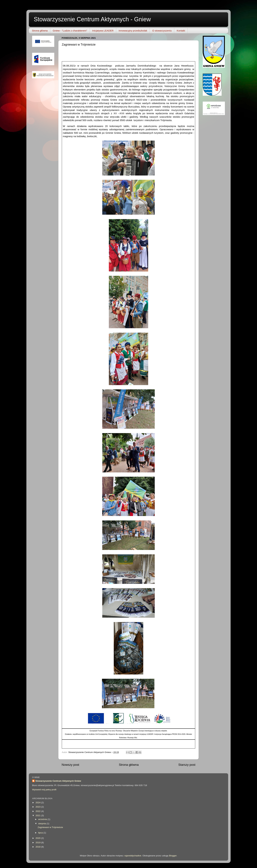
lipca (41, 833)
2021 (38, 815)
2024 (38, 803)
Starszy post (187, 765)
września (43, 819)
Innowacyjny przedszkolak (133, 31)
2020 (38, 838)
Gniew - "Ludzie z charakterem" (70, 31)
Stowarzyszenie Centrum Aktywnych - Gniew (92, 19)
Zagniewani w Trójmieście (50, 827)
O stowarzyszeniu (162, 31)
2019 (38, 843)
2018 (38, 847)
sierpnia (42, 824)
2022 (38, 811)
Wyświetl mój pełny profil (44, 790)
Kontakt (181, 31)
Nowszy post (70, 765)
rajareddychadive (133, 856)
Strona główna (40, 31)
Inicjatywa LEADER (103, 31)
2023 (38, 807)
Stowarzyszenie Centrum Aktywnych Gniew (58, 781)
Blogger (173, 856)
